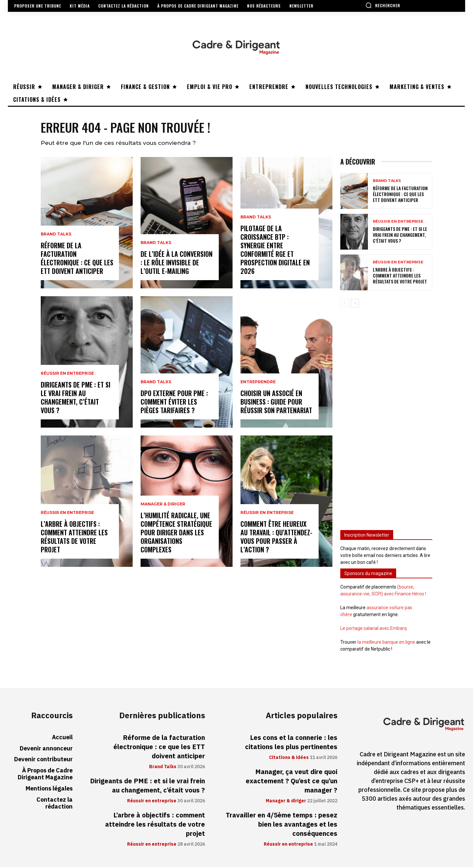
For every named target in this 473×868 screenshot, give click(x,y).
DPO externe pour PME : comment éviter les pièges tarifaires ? (174, 403)
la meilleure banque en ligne (386, 643)
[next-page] (355, 304)
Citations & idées (289, 759)
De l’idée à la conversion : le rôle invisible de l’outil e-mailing (177, 263)
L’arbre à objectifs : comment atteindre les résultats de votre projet (74, 538)
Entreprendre (258, 383)
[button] (383, 5)
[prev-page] (344, 304)
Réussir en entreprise (67, 374)
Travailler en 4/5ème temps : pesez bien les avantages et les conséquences (282, 825)
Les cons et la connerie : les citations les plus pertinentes (291, 743)
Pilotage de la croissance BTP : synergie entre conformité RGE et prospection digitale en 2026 (275, 251)
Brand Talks (56, 235)
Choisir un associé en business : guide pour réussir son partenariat (276, 403)
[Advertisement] (386, 417)
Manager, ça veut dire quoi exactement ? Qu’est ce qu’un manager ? (292, 782)
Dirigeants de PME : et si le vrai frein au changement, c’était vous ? (76, 398)
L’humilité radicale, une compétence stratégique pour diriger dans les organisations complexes (176, 533)
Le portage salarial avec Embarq (373, 629)
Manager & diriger (163, 505)
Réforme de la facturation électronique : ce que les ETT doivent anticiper (77, 259)
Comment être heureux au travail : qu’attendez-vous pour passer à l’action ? (276, 538)
